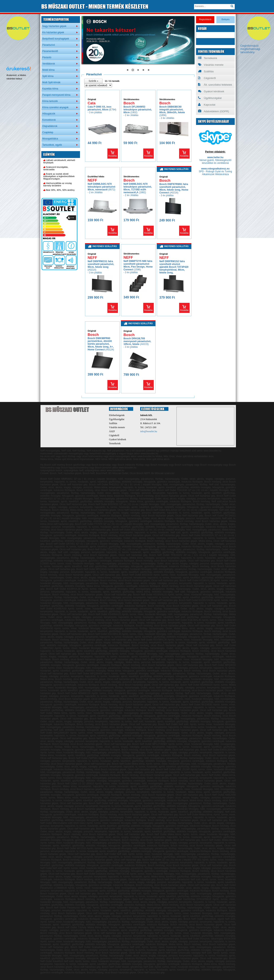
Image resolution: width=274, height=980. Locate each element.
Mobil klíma (48, 70)
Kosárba (113, 156)
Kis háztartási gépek (53, 32)
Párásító (47, 57)
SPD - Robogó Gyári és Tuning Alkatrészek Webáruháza (215, 173)
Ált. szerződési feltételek (215, 85)
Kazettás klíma (50, 89)
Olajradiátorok (50, 126)
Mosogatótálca (50, 139)
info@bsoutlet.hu (149, 431)
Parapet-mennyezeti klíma (56, 95)
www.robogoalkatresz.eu (215, 169)
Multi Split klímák (51, 82)
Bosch (129, 103)
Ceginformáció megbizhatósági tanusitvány (250, 49)
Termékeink (208, 58)
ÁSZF (112, 431)
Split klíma (48, 76)
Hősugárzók (49, 114)
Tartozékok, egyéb (52, 145)
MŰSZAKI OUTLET (95, 6)
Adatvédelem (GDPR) (214, 111)
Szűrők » (93, 81)
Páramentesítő (50, 51)
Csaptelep (48, 132)
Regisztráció (205, 19)
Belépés (226, 19)
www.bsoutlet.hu (146, 456)
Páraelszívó (49, 45)
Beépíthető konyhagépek (56, 39)
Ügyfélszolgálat (210, 98)
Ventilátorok (49, 64)
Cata (92, 103)
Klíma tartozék (50, 101)
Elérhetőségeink (117, 415)
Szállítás (206, 71)
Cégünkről (207, 78)
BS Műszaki (67, 409)
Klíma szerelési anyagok (55, 107)
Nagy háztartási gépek (54, 26)
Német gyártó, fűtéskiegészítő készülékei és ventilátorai (215, 162)
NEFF (92, 180)
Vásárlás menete (211, 65)
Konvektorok (49, 120)
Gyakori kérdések (211, 91)
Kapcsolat (207, 105)
